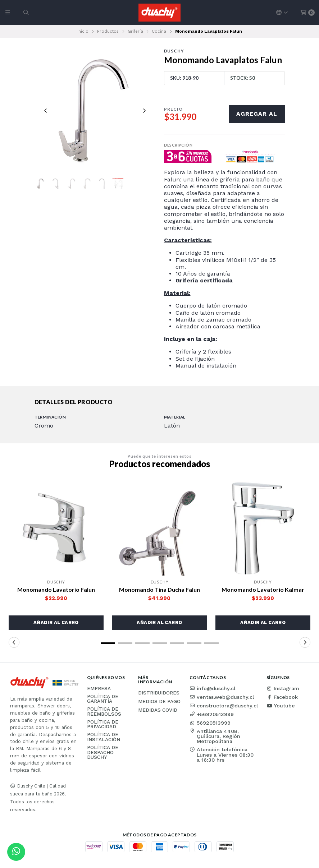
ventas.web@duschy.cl (222, 697)
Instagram (283, 688)
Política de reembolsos (104, 712)
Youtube (281, 706)
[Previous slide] (46, 111)
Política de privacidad (103, 724)
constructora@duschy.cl (224, 706)
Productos (108, 31)
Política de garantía (103, 699)
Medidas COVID (158, 710)
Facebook (282, 697)
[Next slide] (144, 111)
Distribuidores (159, 693)
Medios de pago (159, 702)
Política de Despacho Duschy (103, 752)
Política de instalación (104, 737)
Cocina (159, 31)
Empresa (99, 689)
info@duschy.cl (212, 688)
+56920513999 (212, 714)
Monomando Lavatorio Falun (56, 589)
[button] (56, 623)
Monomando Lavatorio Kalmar (263, 589)
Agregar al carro (257, 117)
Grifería (135, 31)
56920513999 (210, 723)
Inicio (83, 31)
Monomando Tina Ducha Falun (159, 589)
